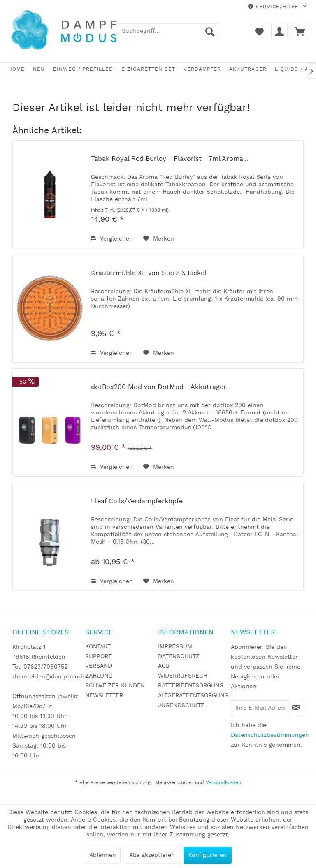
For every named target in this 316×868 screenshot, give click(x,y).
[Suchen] (210, 31)
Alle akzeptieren (152, 855)
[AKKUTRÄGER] (248, 69)
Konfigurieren (208, 855)
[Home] (16, 69)
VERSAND (99, 666)
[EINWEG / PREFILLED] (83, 69)
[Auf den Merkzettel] (159, 239)
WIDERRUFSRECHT (184, 676)
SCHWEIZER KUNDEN (115, 686)
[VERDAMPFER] (202, 69)
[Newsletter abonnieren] (296, 708)
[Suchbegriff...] (168, 31)
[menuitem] (168, 31)
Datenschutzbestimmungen (270, 735)
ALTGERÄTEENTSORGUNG (192, 696)
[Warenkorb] (300, 31)
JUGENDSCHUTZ (181, 706)
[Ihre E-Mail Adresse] (260, 708)
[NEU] (39, 69)
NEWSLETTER (104, 696)
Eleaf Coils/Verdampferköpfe (137, 502)
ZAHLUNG (99, 676)
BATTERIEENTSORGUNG (191, 686)
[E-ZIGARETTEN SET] (148, 69)
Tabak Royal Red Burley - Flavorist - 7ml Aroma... (170, 159)
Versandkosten (223, 783)
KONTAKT (98, 647)
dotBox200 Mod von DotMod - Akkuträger (159, 387)
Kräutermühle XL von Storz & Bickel (149, 273)
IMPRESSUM (175, 647)
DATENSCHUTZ (179, 657)
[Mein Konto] (279, 31)
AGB (164, 666)
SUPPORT (98, 657)
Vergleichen (112, 239)
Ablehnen (103, 855)
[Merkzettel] (259, 31)
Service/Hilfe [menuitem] (274, 7)
